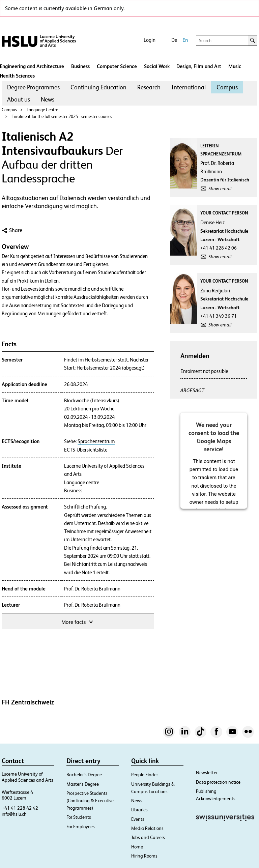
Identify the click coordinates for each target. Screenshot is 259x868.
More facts (78, 621)
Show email (220, 189)
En (185, 40)
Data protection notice (218, 782)
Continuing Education (98, 87)
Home (137, 847)
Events (138, 819)
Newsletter (207, 773)
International (189, 87)
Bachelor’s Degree (84, 775)
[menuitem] (33, 87)
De (174, 40)
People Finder (145, 775)
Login (150, 40)
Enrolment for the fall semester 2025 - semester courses (62, 117)
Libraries (139, 810)
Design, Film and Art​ (199, 66)
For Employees (81, 827)
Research (149, 87)
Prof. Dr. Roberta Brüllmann (92, 589)
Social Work (157, 66)
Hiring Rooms (144, 856)
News (48, 99)
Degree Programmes (33, 87)
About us (19, 99)
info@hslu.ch (14, 814)
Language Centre (42, 110)
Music (235, 66)
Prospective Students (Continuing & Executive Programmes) (90, 801)
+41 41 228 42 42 (20, 808)
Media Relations (147, 828)
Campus (227, 87)
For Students (79, 817)
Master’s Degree (83, 784)
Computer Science (117, 66)
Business (80, 66)
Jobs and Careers (148, 837)
